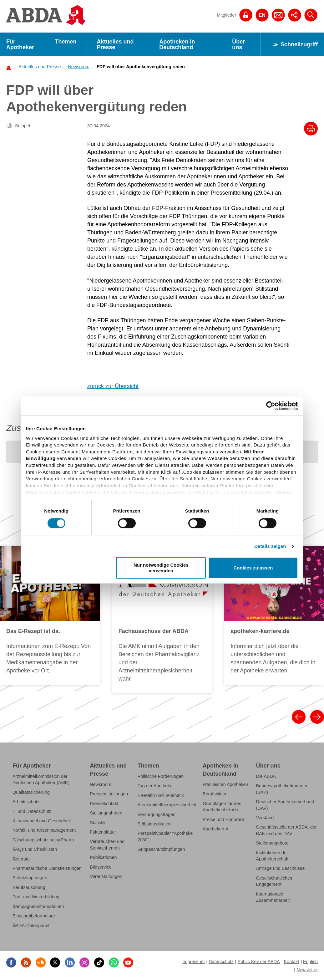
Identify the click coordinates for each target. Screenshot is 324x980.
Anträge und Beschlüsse (281, 868)
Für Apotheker (20, 44)
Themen (66, 42)
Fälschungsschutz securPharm (43, 840)
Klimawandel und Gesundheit (42, 821)
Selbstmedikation (155, 824)
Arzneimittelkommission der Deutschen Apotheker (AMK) (41, 779)
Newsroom (79, 67)
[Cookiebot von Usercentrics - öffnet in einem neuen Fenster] (271, 406)
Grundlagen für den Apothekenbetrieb (222, 807)
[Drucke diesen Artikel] (311, 129)
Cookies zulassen (253, 568)
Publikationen (103, 857)
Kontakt (291, 962)
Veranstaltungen (106, 876)
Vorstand (265, 818)
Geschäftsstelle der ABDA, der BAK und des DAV (286, 830)
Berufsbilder (215, 794)
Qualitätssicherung (31, 792)
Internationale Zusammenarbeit (273, 897)
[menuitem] (38, 67)
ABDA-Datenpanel (31, 926)
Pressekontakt (104, 804)
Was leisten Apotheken (225, 784)
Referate (21, 859)
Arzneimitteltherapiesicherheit (167, 805)
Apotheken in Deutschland (177, 44)
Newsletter (307, 970)
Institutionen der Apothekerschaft (272, 856)
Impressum (193, 962)
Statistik (98, 823)
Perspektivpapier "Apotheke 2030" (165, 836)
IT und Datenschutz (32, 811)
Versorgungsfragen (157, 814)
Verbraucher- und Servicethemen (107, 845)
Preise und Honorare (223, 819)
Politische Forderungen (161, 776)
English (310, 962)
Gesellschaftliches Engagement (274, 881)
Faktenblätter (103, 832)
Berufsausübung (29, 887)
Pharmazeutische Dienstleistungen (47, 868)
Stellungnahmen (106, 813)
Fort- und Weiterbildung (36, 897)
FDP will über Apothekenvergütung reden (141, 67)
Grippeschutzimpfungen (161, 849)
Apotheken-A (216, 829)
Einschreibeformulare (34, 916)
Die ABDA (266, 776)
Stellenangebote (272, 843)
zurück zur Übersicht (113, 386)
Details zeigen (270, 546)
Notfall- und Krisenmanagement (44, 830)
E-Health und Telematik (161, 795)
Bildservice (101, 867)
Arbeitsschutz (26, 802)
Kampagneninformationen (38, 906)
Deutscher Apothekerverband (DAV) (285, 805)
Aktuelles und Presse (115, 44)
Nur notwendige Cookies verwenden (161, 568)
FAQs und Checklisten (35, 849)
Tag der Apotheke (155, 786)
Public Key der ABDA (259, 962)
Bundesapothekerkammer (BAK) (282, 789)
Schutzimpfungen (30, 878)
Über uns (238, 44)
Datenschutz (221, 962)
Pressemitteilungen (109, 794)
